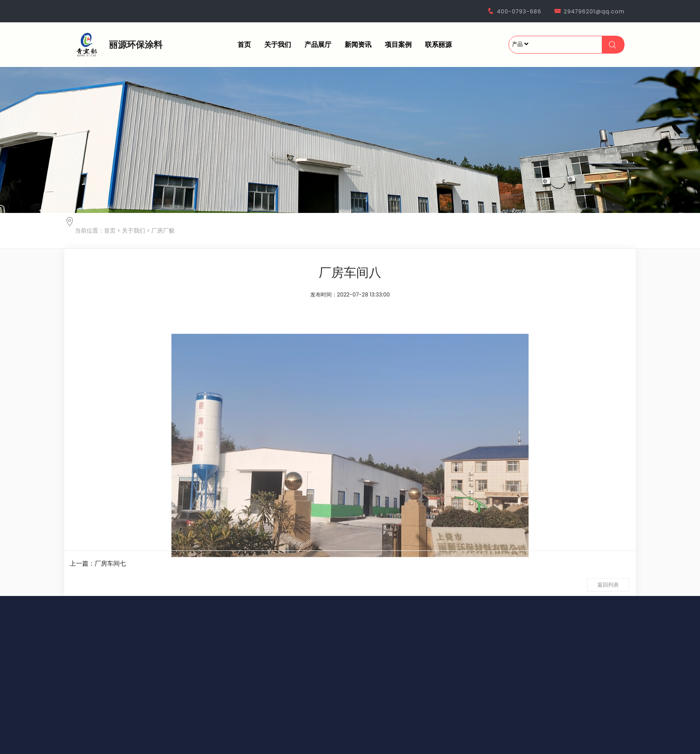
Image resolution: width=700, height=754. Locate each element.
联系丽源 (438, 44)
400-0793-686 (519, 11)
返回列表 (608, 585)
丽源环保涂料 (136, 45)
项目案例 (398, 44)
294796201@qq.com (594, 11)
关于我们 (278, 44)
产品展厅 (318, 44)
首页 (244, 44)
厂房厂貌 (163, 231)
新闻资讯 (358, 44)
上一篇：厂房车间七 (98, 563)
